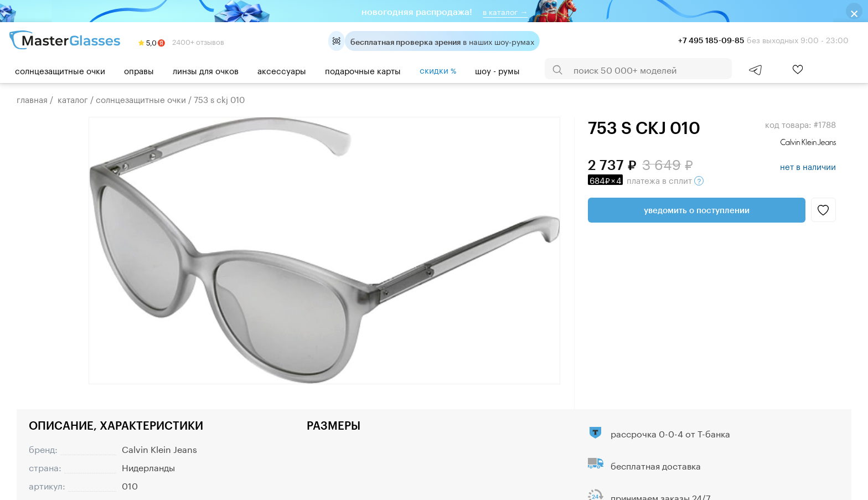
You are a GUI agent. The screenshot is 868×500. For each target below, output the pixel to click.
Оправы (139, 70)
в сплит (646, 179)
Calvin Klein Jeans (159, 448)
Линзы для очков (206, 70)
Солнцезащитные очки (60, 70)
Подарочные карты (363, 70)
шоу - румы (497, 70)
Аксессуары (282, 70)
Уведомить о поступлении (697, 210)
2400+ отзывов (181, 41)
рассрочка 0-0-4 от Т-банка (670, 433)
